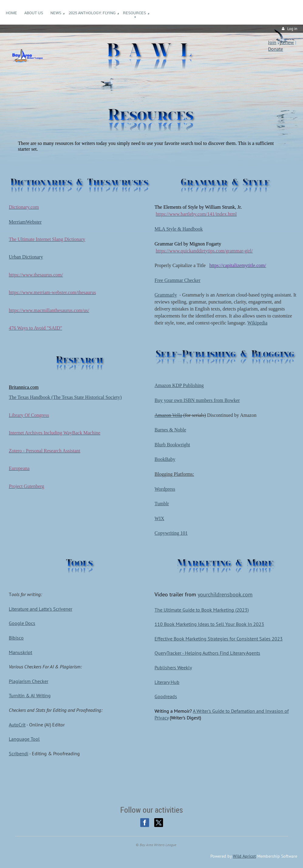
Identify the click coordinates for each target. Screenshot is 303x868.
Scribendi (19, 753)
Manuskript (20, 652)
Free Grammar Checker (177, 280)
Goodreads (166, 696)
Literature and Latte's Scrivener (41, 609)
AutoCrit (17, 725)
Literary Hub (167, 682)
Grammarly (166, 295)
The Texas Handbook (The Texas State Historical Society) (65, 397)
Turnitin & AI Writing (30, 695)
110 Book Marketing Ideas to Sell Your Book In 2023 (209, 624)
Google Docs (22, 623)
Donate (276, 49)
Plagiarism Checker (29, 681)
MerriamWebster (25, 222)
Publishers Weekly (173, 667)
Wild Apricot (244, 856)
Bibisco (16, 638)
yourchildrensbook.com (225, 594)
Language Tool (24, 739)
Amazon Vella (168, 415)
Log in (292, 29)
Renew (287, 42)
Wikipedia (257, 323)
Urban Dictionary (26, 257)
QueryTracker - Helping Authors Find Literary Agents (207, 653)
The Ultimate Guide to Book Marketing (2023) (202, 610)
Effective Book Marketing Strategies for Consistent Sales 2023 (219, 639)
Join (272, 42)
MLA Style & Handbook (179, 229)
